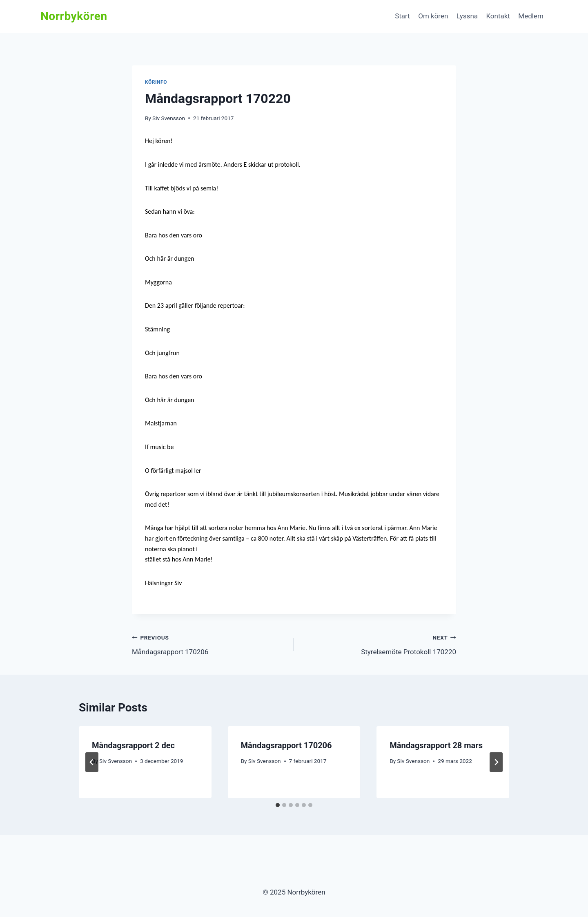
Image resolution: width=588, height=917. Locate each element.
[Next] (496, 762)
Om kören (433, 16)
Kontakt (498, 16)
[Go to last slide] (92, 762)
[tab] (278, 805)
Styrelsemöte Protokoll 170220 (379, 644)
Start (402, 16)
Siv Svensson (169, 118)
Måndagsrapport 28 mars (436, 745)
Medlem (531, 16)
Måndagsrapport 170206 (209, 644)
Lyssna (467, 16)
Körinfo (156, 82)
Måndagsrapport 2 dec (133, 745)
